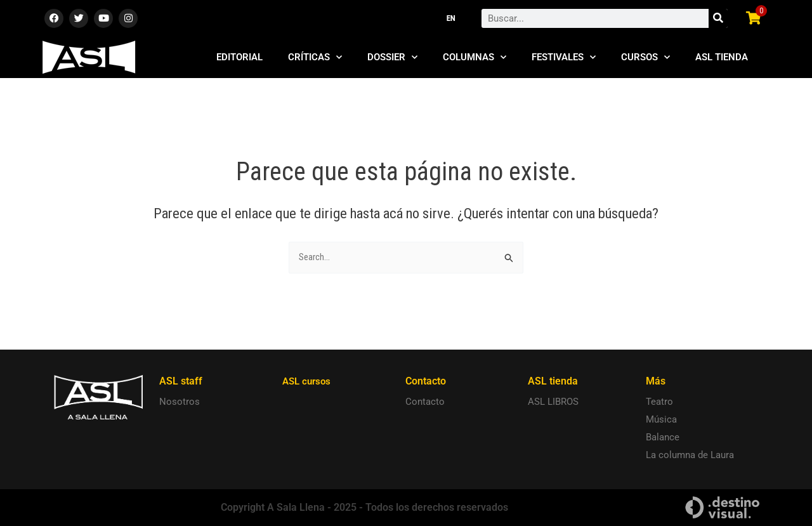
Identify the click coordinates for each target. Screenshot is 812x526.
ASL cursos (308, 382)
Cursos (645, 57)
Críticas (315, 57)
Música (661, 420)
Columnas (475, 57)
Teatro (659, 402)
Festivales (564, 57)
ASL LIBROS (553, 402)
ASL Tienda (722, 57)
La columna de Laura (690, 456)
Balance (663, 438)
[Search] (718, 18)
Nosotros (180, 402)
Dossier (392, 57)
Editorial (239, 57)
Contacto (425, 402)
